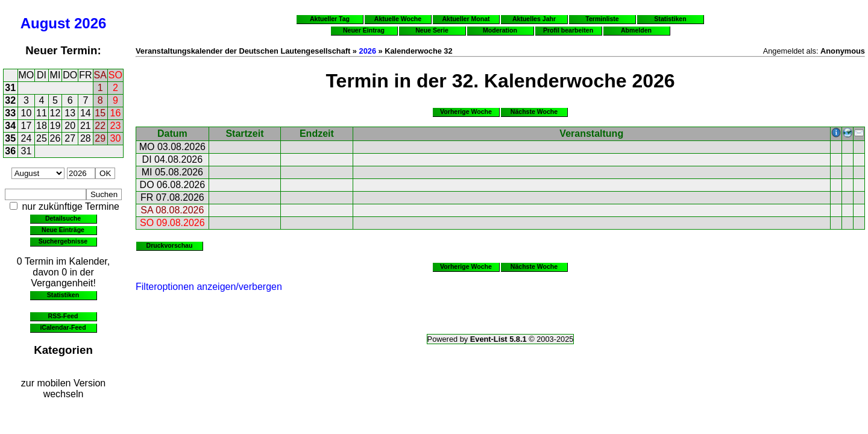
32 (10, 100)
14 (86, 113)
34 (10, 126)
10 (27, 113)
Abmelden (636, 30)
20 (70, 126)
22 (100, 126)
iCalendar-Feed (63, 327)
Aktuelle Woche (398, 19)
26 (55, 138)
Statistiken (63, 295)
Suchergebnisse (63, 241)
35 (10, 138)
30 (116, 138)
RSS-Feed (63, 316)
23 (116, 126)
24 (27, 138)
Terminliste (602, 19)
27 (70, 138)
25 (42, 138)
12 (55, 113)
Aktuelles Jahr (534, 19)
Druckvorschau (170, 245)
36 (10, 151)
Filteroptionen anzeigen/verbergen (209, 287)
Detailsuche (63, 218)
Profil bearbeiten (568, 30)
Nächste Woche (534, 112)
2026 (90, 23)
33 (10, 113)
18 (42, 126)
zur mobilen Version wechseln (64, 388)
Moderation (500, 30)
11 (42, 113)
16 (116, 113)
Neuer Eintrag (364, 30)
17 (27, 126)
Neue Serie (432, 30)
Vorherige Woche (466, 112)
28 (86, 138)
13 (70, 113)
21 (86, 126)
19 (55, 126)
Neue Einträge (63, 230)
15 (100, 113)
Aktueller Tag (330, 19)
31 (10, 88)
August (46, 23)
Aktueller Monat (466, 19)
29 (100, 138)
